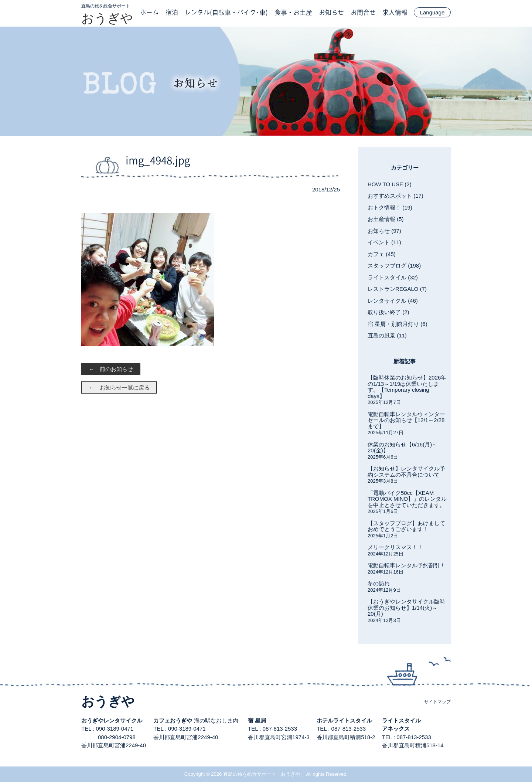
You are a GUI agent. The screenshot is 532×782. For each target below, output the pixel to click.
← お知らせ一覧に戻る (119, 387)
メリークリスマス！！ (395, 547)
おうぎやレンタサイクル (112, 720)
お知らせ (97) (384, 231)
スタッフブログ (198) (394, 266)
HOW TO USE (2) (390, 184)
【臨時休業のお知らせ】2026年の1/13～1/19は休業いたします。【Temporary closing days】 (407, 387)
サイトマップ (437, 702)
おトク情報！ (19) (390, 208)
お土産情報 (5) (386, 219)
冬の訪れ (379, 583)
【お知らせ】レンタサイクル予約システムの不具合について (406, 472)
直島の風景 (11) (387, 335)
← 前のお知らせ (111, 369)
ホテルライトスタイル (344, 720)
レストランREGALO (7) (397, 289)
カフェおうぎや (173, 720)
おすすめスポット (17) (395, 196)
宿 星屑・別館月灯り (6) (398, 324)
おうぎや (107, 18)
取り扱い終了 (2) (388, 312)
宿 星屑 (257, 720)
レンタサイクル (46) (393, 301)
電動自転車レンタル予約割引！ (406, 565)
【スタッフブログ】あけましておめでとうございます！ (406, 526)
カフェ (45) (382, 254)
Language (432, 12)
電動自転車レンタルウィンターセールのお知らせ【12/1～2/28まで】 (406, 420)
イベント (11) (384, 242)
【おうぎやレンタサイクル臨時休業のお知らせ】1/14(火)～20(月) (406, 608)
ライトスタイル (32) (393, 277)
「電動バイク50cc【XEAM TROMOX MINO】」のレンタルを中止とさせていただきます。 (407, 499)
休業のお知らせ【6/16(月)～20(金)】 (403, 448)
